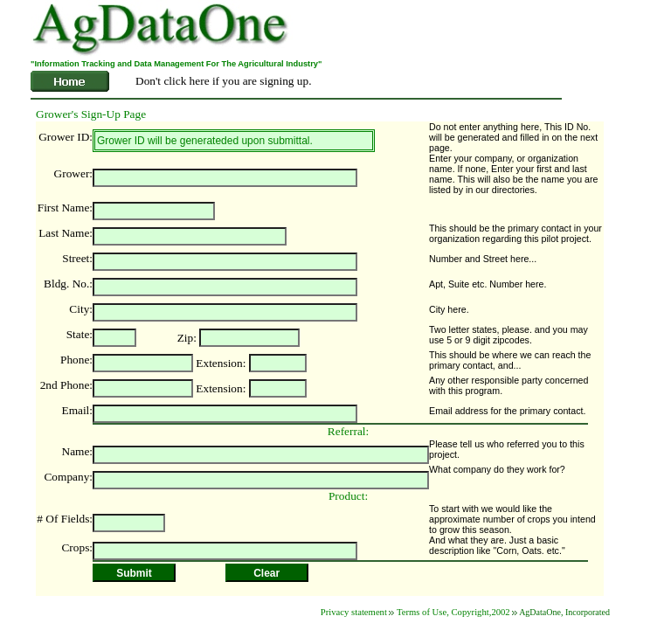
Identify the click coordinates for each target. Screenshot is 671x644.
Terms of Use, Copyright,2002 (453, 612)
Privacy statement (354, 612)
